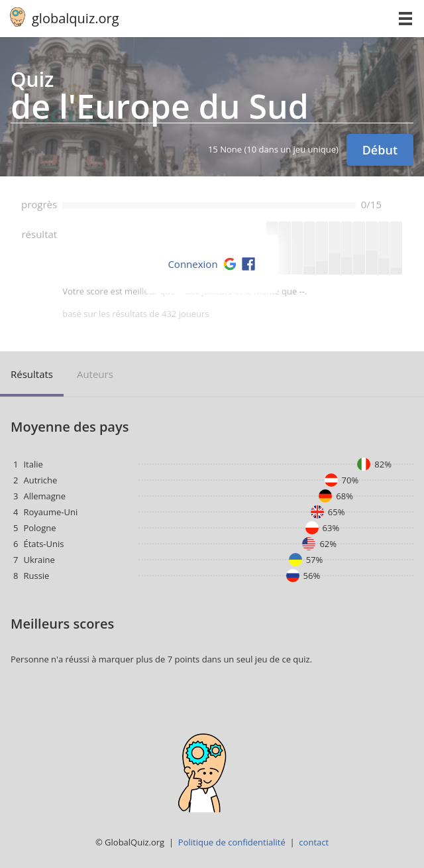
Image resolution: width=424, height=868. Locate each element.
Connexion (192, 264)
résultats (32, 374)
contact (314, 842)
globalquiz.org (76, 18)
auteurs (95, 374)
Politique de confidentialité (232, 842)
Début (380, 150)
